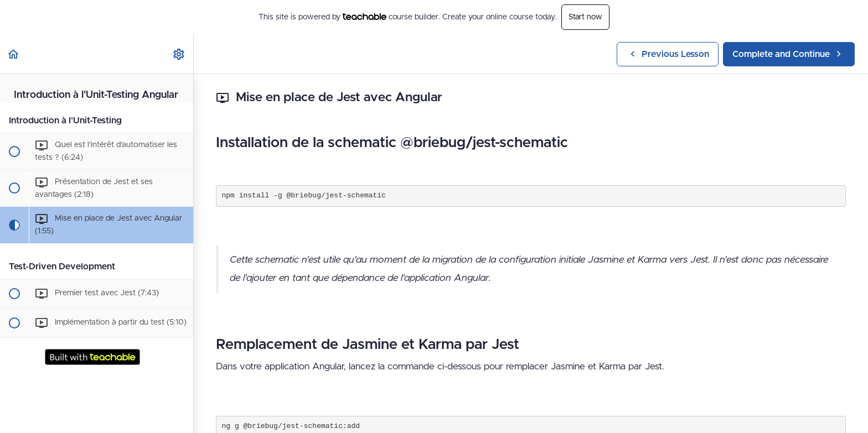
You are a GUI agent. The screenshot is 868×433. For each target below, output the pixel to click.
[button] (14, 54)
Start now (585, 17)
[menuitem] (179, 54)
